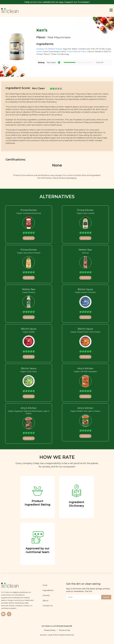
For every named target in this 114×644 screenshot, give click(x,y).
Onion (70, 52)
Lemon (40, 52)
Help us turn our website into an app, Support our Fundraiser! (57, 2)
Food (45, 585)
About (46, 601)
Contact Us (48, 606)
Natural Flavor (80, 52)
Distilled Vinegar (55, 49)
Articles (46, 595)
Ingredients (48, 590)
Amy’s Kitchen (85, 368)
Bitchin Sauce (85, 289)
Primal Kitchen (29, 210)
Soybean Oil (42, 49)
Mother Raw (85, 250)
